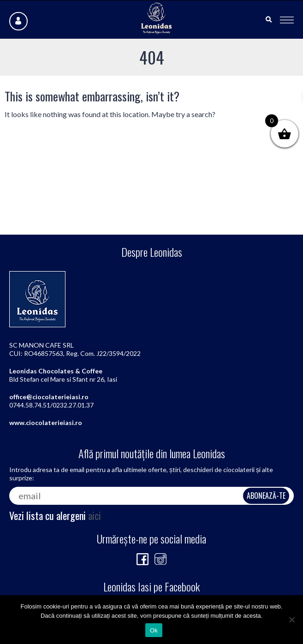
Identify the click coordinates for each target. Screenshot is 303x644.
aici (95, 515)
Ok (154, 630)
